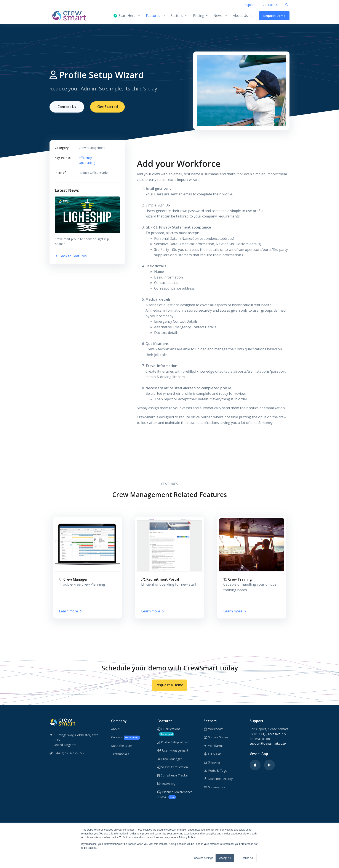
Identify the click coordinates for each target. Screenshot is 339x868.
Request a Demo (169, 685)
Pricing (201, 16)
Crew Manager (170, 759)
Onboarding (87, 163)
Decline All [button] (247, 858)
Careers (125, 737)
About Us (240, 16)
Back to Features (71, 256)
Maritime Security (218, 779)
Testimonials (120, 754)
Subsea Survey (216, 737)
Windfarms (214, 746)
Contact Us (270, 5)
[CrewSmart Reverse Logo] (62, 722)
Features (153, 16)
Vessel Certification (173, 767)
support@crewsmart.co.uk (268, 743)
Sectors (177, 16)
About (115, 729)
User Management (173, 750)
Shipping (212, 762)
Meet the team (122, 746)
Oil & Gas (213, 754)
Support (250, 5)
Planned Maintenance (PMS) (175, 795)
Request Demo (274, 16)
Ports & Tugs (215, 771)
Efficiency (85, 158)
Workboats (214, 729)
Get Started (108, 107)
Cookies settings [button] (203, 858)
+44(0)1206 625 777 (272, 734)
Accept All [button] (225, 858)
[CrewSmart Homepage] (71, 16)
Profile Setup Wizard (173, 742)
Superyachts (215, 787)
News (218, 16)
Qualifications (169, 732)
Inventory (166, 784)
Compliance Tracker (173, 775)
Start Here (125, 16)
